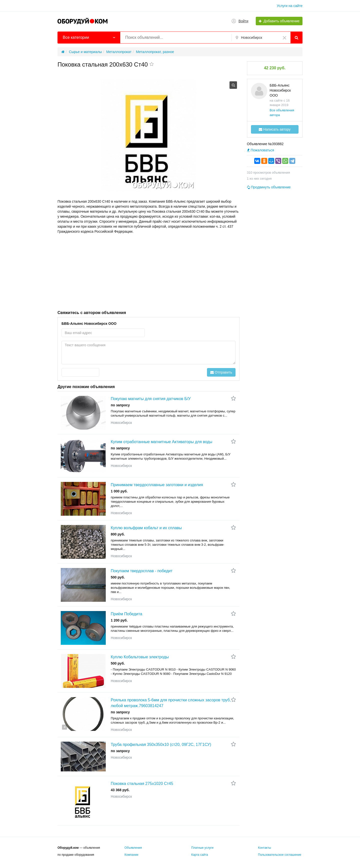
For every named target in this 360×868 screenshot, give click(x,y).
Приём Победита (126, 614)
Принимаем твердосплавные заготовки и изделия (157, 485)
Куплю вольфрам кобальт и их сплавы (146, 528)
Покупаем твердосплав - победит (142, 571)
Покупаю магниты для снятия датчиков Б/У (151, 399)
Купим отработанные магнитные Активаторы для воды (161, 442)
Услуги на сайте (290, 6)
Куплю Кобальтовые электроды (140, 657)
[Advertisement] (148, 271)
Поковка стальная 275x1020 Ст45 (142, 784)
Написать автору (275, 129)
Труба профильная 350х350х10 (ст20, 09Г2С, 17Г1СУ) (161, 745)
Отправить (221, 372)
